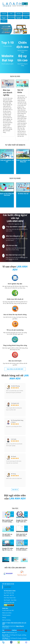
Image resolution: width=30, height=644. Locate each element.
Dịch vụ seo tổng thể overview (7, 194)
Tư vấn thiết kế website (15, 145)
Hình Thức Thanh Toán (10, 598)
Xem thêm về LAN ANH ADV (15, 369)
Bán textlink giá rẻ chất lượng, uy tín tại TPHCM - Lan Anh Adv (8, 522)
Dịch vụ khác (15, 178)
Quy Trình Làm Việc (9, 593)
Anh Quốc (14, 439)
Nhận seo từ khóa (7, 613)
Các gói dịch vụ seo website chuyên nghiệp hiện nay (7, 536)
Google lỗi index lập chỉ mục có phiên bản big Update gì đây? (8, 551)
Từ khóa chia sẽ (23, 194)
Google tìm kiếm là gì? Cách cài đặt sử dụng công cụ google (22, 522)
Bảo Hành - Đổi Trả (9, 595)
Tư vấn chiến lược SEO (8, 610)
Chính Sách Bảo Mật (9, 602)
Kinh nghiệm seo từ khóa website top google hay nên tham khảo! (22, 551)
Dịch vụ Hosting (6, 620)
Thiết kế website (6, 615)
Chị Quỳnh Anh (15, 403)
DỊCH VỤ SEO (15, 76)
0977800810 (8, 630)
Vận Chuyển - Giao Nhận (10, 600)
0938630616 (20, 630)
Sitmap (4, 617)
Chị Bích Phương (15, 386)
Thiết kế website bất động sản (23, 161)
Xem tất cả (15, 490)
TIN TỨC (15, 508)
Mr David (14, 456)
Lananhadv (8, 587)
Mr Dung (13, 474)
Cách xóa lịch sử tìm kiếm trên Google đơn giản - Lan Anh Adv (22, 536)
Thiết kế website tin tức (7, 161)
